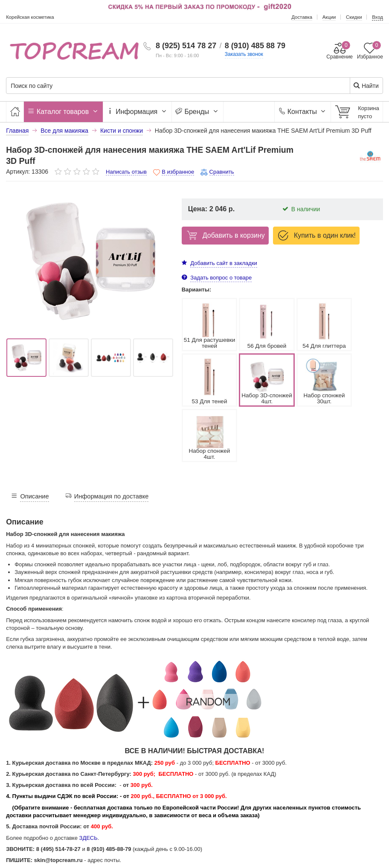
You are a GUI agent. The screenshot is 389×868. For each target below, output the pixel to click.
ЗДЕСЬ (89, 782)
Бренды (197, 112)
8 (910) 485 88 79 (255, 46)
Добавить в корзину (224, 235)
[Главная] (15, 112)
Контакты (303, 112)
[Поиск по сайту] (163, 86)
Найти (366, 86)
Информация (137, 112)
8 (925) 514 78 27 (186, 46)
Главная (17, 131)
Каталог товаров (64, 112)
